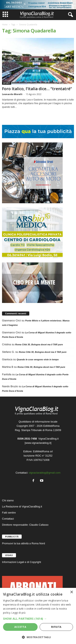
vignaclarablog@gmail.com (45, 473)
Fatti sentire (9, 513)
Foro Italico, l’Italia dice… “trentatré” (37, 89)
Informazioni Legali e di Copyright (22, 562)
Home (5, 25)
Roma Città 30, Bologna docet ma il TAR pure (39, 344)
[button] (38, 619)
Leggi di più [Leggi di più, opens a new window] (18, 613)
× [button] (71, 592)
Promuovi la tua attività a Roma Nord (23, 543)
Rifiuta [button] (56, 627)
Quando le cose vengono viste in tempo (38, 359)
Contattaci (8, 519)
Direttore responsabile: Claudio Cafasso (25, 525)
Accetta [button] (20, 627)
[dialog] (38, 616)
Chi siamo (8, 500)
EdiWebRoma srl (43, 451)
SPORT (7, 83)
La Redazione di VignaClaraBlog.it (22, 507)
